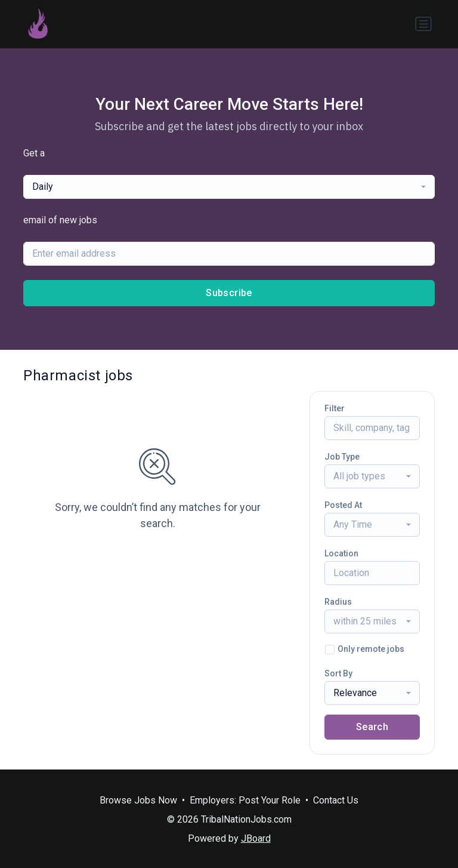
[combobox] (229, 187)
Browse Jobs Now (138, 800)
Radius (338, 602)
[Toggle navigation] (423, 24)
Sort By (338, 673)
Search (372, 727)
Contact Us (336, 800)
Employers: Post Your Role (245, 800)
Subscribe (229, 293)
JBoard (256, 838)
